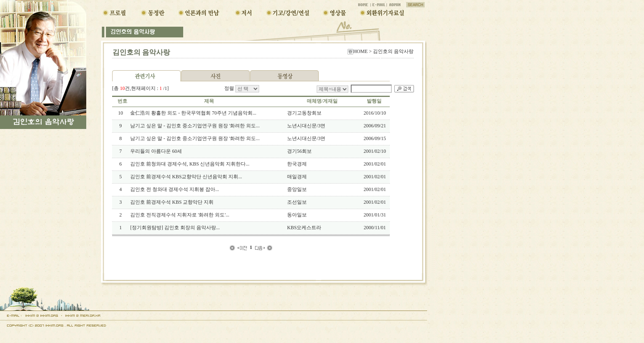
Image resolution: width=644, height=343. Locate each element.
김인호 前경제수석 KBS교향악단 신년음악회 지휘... (186, 177)
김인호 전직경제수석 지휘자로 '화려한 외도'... (180, 215)
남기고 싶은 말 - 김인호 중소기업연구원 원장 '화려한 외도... (195, 126)
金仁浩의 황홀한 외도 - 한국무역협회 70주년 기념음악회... (193, 113)
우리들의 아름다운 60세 (156, 151)
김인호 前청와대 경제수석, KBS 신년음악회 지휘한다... (190, 164)
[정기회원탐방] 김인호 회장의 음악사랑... (175, 228)
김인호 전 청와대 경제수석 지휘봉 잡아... (175, 189)
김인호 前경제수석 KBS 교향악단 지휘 (172, 202)
